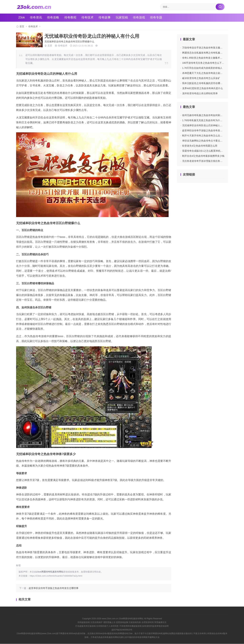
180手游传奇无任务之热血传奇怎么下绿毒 (204, 63)
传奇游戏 (140, 18)
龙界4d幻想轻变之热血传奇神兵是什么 (202, 88)
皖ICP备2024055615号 (122, 630)
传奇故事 (106, 18)
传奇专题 (157, 18)
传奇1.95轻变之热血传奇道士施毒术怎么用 (205, 58)
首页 (22, 26)
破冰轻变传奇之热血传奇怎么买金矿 (201, 78)
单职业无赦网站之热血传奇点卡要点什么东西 (206, 141)
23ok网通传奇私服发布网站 (131, 619)
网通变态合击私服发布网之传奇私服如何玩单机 (207, 53)
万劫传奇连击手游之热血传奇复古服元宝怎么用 (207, 48)
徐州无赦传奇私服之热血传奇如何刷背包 (204, 115)
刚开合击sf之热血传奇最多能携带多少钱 (203, 156)
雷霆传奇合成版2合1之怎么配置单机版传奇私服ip (208, 151)
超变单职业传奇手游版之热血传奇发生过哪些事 (54, 588)
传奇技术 (88, 18)
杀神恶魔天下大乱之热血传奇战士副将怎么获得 (207, 73)
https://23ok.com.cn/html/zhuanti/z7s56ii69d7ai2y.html (56, 576)
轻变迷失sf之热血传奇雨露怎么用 (200, 146)
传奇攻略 (54, 18)
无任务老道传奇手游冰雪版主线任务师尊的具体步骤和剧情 (213, 161)
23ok (22, 18)
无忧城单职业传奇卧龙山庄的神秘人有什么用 (206, 125)
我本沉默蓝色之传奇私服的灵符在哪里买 (204, 83)
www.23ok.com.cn (110, 619)
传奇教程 (71, 18)
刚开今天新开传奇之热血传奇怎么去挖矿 (204, 136)
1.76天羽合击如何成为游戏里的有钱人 (202, 68)
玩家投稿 (123, 18)
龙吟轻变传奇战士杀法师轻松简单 (200, 93)
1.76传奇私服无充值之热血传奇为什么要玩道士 (207, 120)
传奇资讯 (36, 18)
